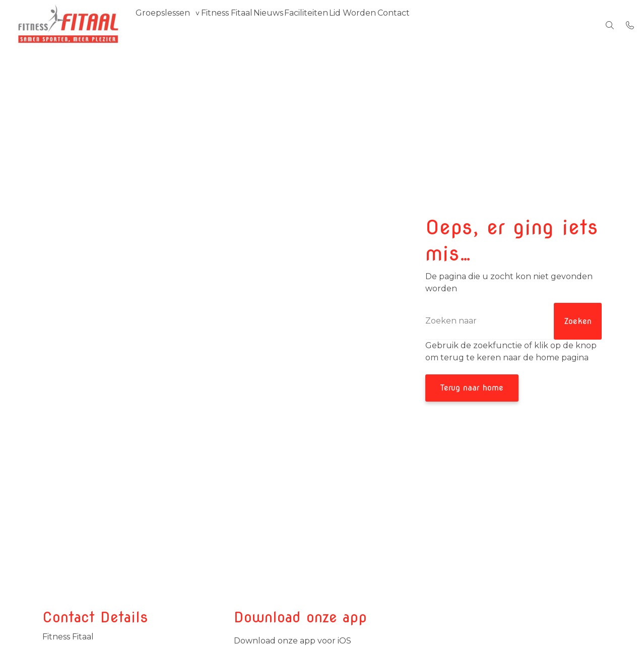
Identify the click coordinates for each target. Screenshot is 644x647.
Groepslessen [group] (167, 25)
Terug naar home (472, 388)
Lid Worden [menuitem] (393, 25)
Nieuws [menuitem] (291, 25)
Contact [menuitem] (442, 25)
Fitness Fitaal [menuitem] (240, 25)
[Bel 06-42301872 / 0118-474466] (630, 25)
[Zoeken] (513, 321)
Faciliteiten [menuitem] (337, 25)
